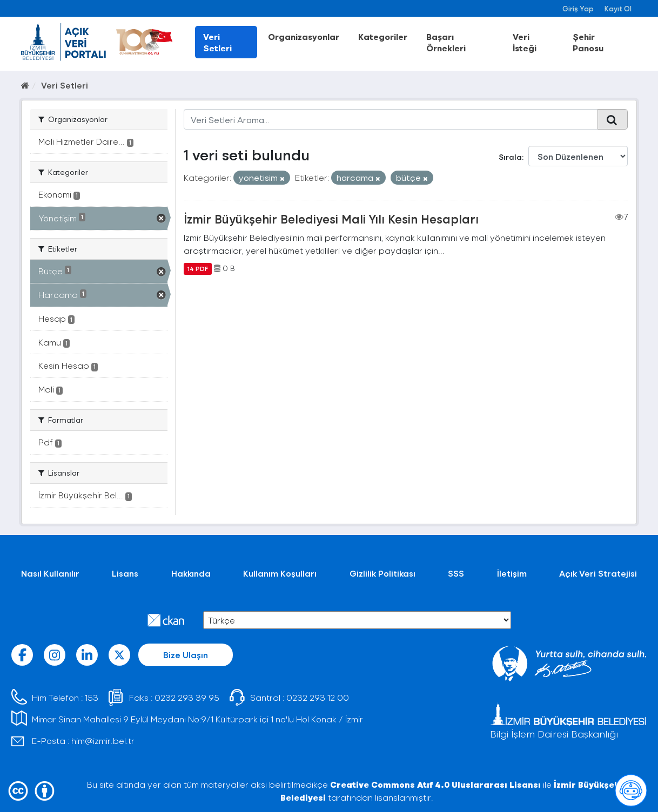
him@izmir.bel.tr (103, 740)
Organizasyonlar (304, 36)
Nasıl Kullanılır (50, 573)
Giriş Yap (578, 8)
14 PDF (198, 268)
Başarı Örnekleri (446, 42)
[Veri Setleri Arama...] (391, 119)
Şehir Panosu (588, 42)
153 (92, 697)
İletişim (512, 573)
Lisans (125, 573)
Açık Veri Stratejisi (598, 573)
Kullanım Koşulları (280, 573)
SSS (456, 573)
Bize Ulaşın (186, 655)
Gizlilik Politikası (382, 573)
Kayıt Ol (618, 8)
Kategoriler (383, 36)
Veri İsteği (525, 42)
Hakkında (191, 573)
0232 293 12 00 (318, 697)
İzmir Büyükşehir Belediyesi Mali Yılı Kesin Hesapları (331, 219)
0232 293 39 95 (187, 697)
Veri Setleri (217, 42)
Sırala (510, 157)
